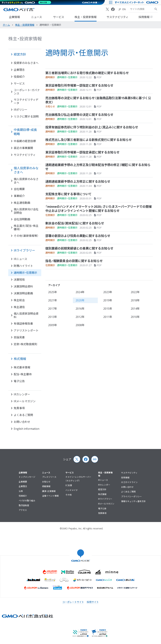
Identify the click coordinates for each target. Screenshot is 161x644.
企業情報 (14, 17)
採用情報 (146, 17)
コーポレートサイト (73, 602)
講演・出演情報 (49, 491)
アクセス (23, 510)
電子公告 (102, 509)
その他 (69, 495)
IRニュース (103, 480)
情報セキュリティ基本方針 (133, 501)
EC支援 (69, 485)
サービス (59, 17)
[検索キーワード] (141, 9)
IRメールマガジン (106, 504)
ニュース (37, 17)
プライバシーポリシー (131, 496)
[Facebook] (113, 9)
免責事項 (102, 513)
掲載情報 (46, 486)
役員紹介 (23, 496)
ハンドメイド (72, 490)
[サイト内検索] (156, 9)
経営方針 (102, 489)
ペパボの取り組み (27, 501)
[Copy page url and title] (95, 459)
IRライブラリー (105, 499)
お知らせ (46, 482)
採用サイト (93, 602)
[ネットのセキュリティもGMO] (26, 2)
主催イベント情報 (50, 496)
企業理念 (23, 486)
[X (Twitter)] (107, 9)
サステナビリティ (117, 17)
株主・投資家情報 (86, 17)
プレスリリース (49, 477)
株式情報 (102, 494)
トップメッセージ (27, 477)
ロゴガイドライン (129, 482)
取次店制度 (24, 505)
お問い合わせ (127, 487)
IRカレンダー (104, 485)
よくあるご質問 (128, 492)
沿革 (21, 491)
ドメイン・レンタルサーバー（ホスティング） (78, 479)
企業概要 (23, 482)
